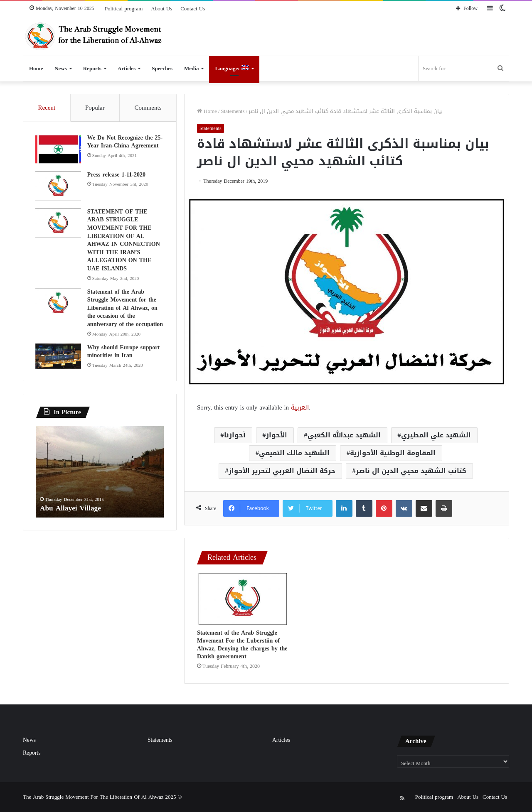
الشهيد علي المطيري (436, 435)
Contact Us (193, 9)
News (61, 68)
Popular (95, 108)
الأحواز (277, 435)
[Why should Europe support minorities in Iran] (59, 357)
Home (36, 68)
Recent (47, 108)
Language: (232, 68)
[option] (100, 473)
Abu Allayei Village (71, 509)
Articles (127, 68)
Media (191, 68)
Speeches (162, 68)
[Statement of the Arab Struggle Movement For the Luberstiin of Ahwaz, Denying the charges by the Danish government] (243, 599)
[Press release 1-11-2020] (59, 187)
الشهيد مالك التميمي (294, 453)
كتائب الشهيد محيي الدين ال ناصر (411, 471)
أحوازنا (235, 435)
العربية (300, 407)
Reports (92, 68)
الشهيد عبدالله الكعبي (344, 435)
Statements (233, 111)
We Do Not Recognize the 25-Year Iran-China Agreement (125, 142)
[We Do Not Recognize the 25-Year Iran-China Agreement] (59, 150)
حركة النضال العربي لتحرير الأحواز (282, 471)
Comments (148, 108)
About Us (161, 9)
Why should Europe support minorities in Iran (124, 352)
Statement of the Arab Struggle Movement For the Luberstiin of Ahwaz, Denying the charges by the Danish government (242, 645)
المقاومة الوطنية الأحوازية (393, 453)
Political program (124, 9)
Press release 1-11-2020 (117, 175)
